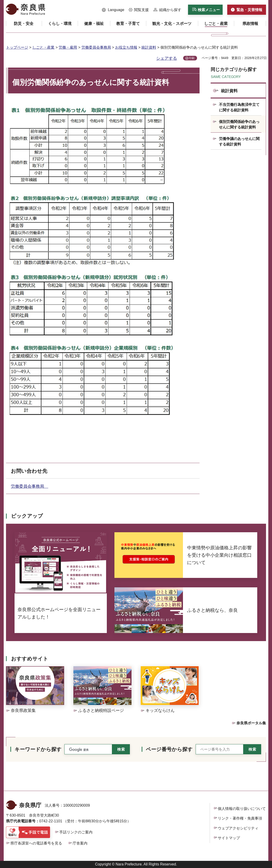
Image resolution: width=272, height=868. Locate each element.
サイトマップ (229, 838)
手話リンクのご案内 (76, 832)
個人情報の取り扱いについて (242, 809)
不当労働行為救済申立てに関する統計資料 (239, 107)
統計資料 (149, 47)
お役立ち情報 (126, 47)
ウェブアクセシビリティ (238, 828)
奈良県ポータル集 (251, 723)
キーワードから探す (38, 749)
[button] (113, 10)
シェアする (167, 58)
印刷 (192, 58)
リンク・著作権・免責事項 (240, 818)
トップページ (17, 47)
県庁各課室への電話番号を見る (36, 843)
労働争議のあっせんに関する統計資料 (239, 141)
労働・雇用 (68, 47)
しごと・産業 (43, 47)
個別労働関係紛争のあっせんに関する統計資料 (239, 124)
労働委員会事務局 (96, 47)
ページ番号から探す (169, 749)
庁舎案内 (80, 843)
